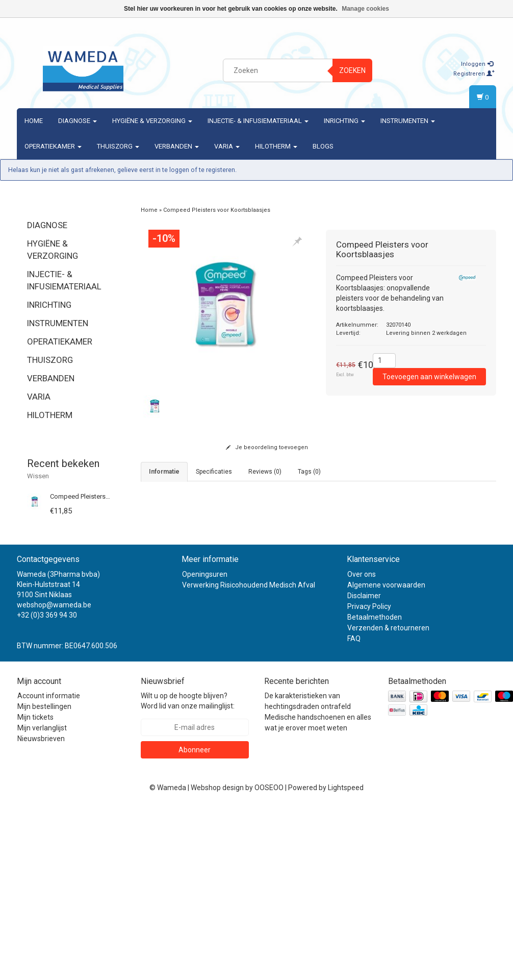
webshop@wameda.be (54, 778)
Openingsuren (205, 747)
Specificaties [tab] (214, 472)
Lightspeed (346, 961)
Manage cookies (365, 9)
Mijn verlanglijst (42, 901)
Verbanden (177, 146)
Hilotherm (276, 146)
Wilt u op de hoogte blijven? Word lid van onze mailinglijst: (188, 874)
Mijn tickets (35, 890)
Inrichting (344, 121)
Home (34, 121)
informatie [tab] (164, 472)
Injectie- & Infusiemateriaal (258, 121)
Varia (227, 146)
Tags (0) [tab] (309, 472)
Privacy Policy (369, 779)
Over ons (362, 747)
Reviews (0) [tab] (265, 472)
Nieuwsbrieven (41, 912)
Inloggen (477, 64)
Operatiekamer (53, 146)
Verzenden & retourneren (388, 801)
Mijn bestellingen (44, 879)
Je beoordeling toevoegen (267, 447)
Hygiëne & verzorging (152, 121)
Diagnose (78, 121)
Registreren (474, 74)
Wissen (38, 476)
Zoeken (352, 70)
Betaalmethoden (375, 790)
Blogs (323, 146)
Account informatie (49, 869)
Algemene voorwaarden (386, 758)
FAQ (354, 812)
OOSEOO (269, 961)
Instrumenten (408, 121)
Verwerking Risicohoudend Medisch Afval (249, 758)
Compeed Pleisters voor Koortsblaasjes (108, 496)
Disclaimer (364, 769)
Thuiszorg (118, 146)
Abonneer (195, 923)
